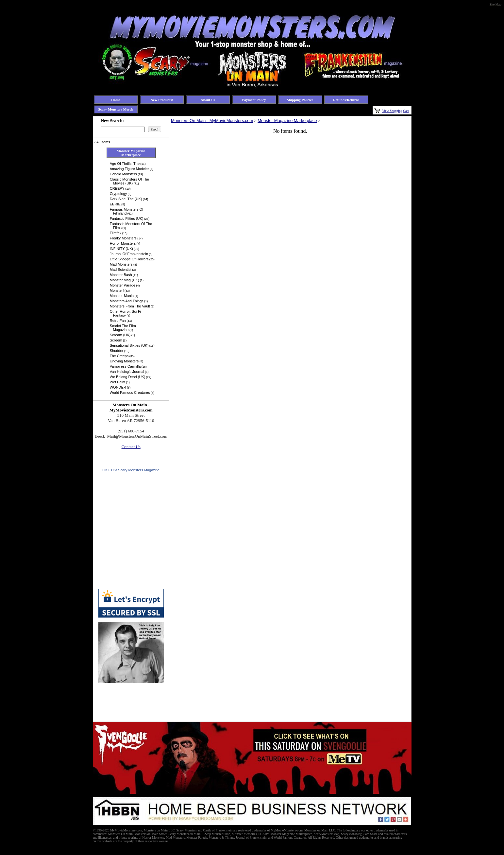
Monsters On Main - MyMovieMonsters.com (212, 121)
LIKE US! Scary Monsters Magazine (131, 470)
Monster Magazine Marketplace (287, 121)
